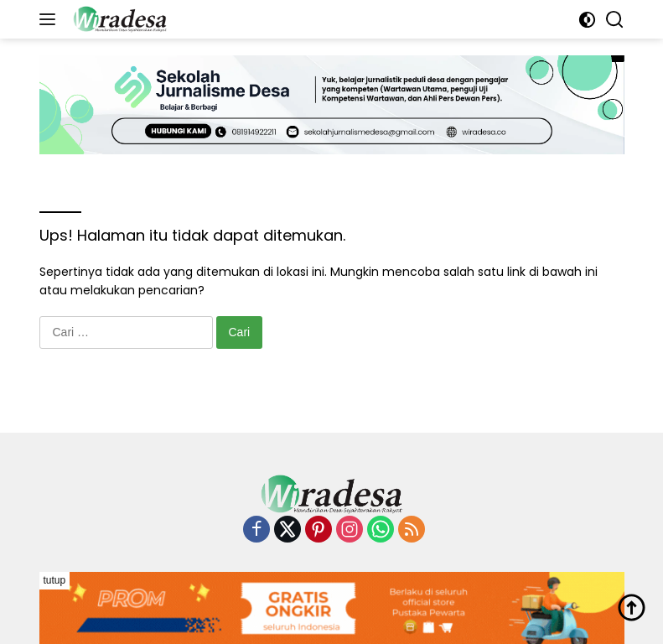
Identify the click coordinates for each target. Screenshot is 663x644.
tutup (55, 580)
